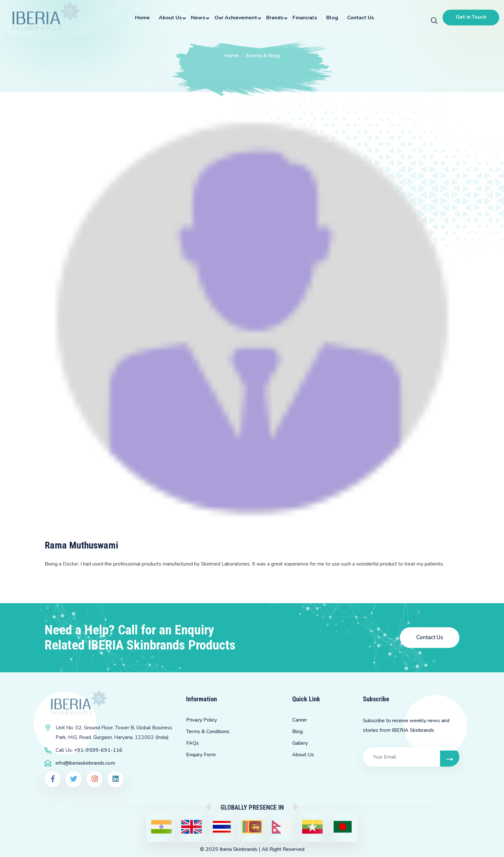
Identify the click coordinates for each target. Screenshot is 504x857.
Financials (304, 18)
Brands (274, 18)
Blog (331, 18)
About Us (169, 18)
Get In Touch (470, 17)
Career (300, 720)
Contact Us (360, 18)
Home (141, 18)
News (197, 18)
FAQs (193, 743)
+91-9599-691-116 (98, 751)
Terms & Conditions (208, 732)
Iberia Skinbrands (239, 850)
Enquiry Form (201, 755)
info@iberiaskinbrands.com (85, 763)
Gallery (300, 743)
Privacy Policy (202, 720)
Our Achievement (235, 18)
